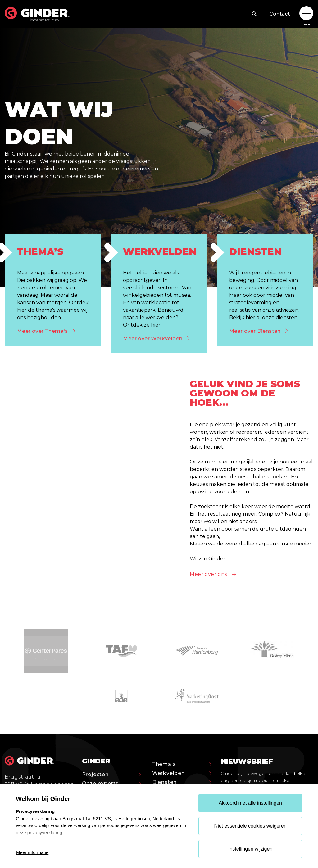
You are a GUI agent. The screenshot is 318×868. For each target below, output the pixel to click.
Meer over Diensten (259, 331)
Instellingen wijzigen (250, 849)
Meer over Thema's (46, 331)
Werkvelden (182, 773)
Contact (280, 14)
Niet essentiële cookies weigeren (250, 826)
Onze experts (112, 783)
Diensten (182, 782)
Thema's (182, 764)
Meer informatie (32, 852)
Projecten (112, 774)
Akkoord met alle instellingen (250, 803)
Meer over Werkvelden (156, 339)
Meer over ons (208, 574)
